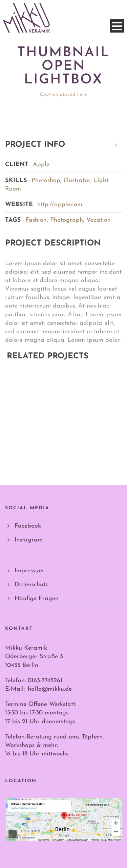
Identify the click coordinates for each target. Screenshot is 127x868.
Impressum (29, 571)
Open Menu (117, 26)
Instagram (29, 540)
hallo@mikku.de (50, 689)
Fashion (36, 220)
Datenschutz (31, 585)
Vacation (99, 220)
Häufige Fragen (37, 599)
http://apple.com (60, 205)
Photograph (67, 220)
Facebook (28, 526)
